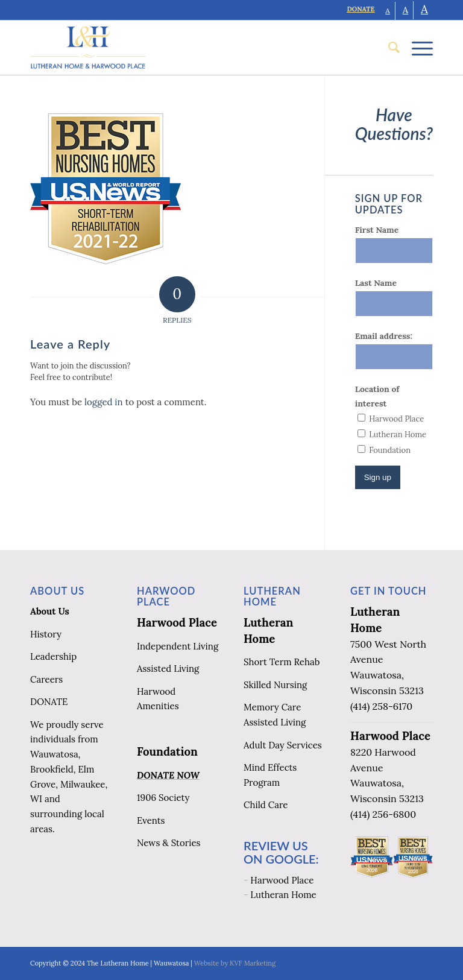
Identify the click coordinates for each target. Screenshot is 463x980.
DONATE (361, 9)
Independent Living (178, 646)
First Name (377, 230)
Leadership (53, 656)
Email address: (384, 336)
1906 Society (163, 798)
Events (151, 820)
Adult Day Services (283, 745)
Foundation (167, 751)
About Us (50, 611)
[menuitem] (388, 48)
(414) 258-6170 (381, 706)
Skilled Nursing (275, 685)
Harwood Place (177, 622)
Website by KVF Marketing (235, 963)
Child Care (266, 805)
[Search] (388, 48)
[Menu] (416, 48)
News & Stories (169, 843)
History (46, 634)
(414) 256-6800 (383, 814)
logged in (104, 402)
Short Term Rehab (282, 662)
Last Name (376, 283)
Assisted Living (168, 669)
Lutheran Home (283, 895)
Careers (46, 679)
